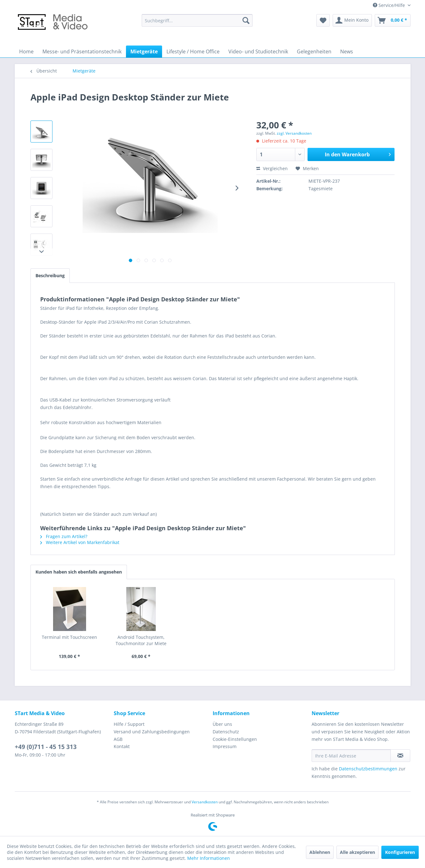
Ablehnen (320, 852)
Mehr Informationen (209, 858)
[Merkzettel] (323, 20)
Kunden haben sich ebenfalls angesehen (79, 572)
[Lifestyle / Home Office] (193, 51)
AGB (118, 739)
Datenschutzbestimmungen (368, 769)
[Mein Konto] (352, 20)
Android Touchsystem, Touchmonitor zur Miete (141, 640)
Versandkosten (205, 802)
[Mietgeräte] (144, 51)
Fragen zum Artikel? (64, 536)
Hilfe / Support (129, 724)
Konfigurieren (400, 852)
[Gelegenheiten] (314, 51)
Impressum (225, 746)
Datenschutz (226, 732)
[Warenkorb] (393, 20)
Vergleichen (272, 168)
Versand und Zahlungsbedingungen (152, 732)
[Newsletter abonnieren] (400, 756)
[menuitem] (197, 20)
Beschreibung (50, 275)
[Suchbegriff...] (197, 20)
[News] (347, 51)
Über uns (222, 724)
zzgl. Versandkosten (294, 133)
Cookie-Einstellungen (235, 739)
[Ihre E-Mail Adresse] (351, 756)
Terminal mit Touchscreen (69, 637)
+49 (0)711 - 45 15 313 (46, 747)
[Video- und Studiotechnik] (258, 51)
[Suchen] (246, 20)
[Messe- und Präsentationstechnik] (82, 51)
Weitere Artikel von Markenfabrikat (80, 542)
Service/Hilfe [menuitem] (390, 5)
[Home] (26, 51)
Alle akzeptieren (357, 852)
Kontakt (122, 746)
